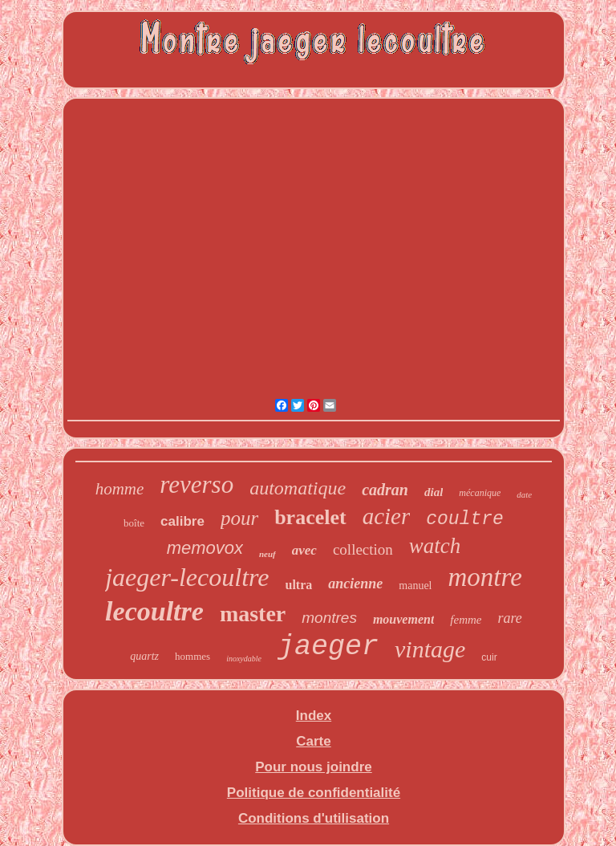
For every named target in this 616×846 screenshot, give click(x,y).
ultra (299, 585)
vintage (430, 649)
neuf (267, 554)
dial (434, 492)
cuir (489, 657)
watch (435, 546)
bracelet (310, 517)
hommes (192, 656)
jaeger (328, 647)
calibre (182, 521)
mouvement (403, 619)
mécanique (480, 493)
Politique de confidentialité (314, 793)
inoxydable (244, 659)
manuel (415, 586)
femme (466, 620)
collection (363, 549)
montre (485, 577)
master (253, 614)
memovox (205, 548)
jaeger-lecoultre (187, 577)
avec (304, 550)
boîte (134, 523)
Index (314, 716)
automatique (298, 488)
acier (387, 516)
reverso (197, 484)
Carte (313, 741)
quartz (144, 656)
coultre (465, 519)
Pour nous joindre (313, 767)
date (524, 494)
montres (329, 618)
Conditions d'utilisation (314, 818)
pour (239, 518)
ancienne (355, 584)
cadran (385, 490)
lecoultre (154, 611)
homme (120, 489)
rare (510, 618)
